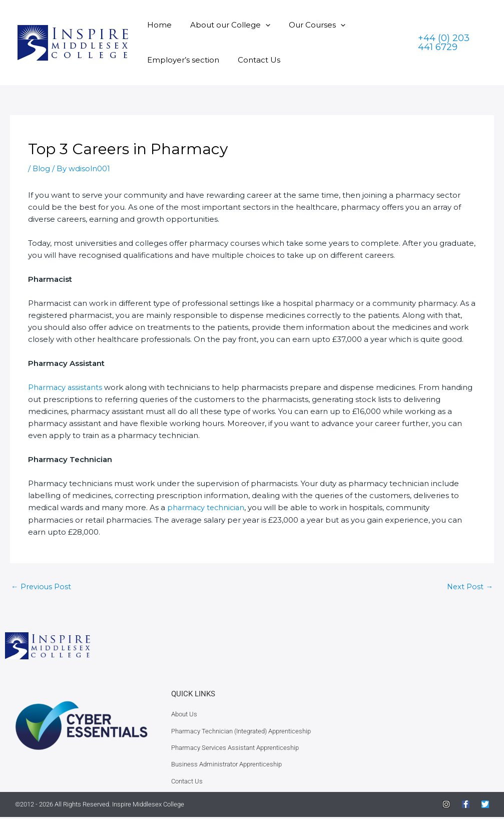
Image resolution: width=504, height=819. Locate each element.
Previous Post (42, 586)
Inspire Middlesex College (148, 806)
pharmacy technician (207, 507)
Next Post (469, 586)
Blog (42, 168)
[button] (261, 25)
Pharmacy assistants (66, 387)
